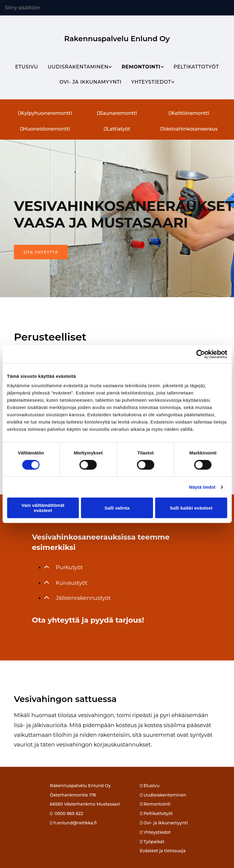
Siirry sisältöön (23, 8)
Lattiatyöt (117, 129)
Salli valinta (117, 508)
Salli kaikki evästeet (191, 508)
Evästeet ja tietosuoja (163, 851)
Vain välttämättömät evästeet (43, 508)
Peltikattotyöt (196, 67)
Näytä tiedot (202, 487)
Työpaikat (154, 842)
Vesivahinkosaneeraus (189, 129)
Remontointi (141, 67)
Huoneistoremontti (45, 129)
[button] (41, 252)
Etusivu (27, 67)
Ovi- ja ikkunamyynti (90, 82)
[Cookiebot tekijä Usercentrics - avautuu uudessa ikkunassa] (201, 354)
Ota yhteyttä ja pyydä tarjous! (88, 620)
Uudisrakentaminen (78, 67)
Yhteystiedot (151, 82)
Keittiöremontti (189, 113)
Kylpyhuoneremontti (45, 113)
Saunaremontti (117, 113)
